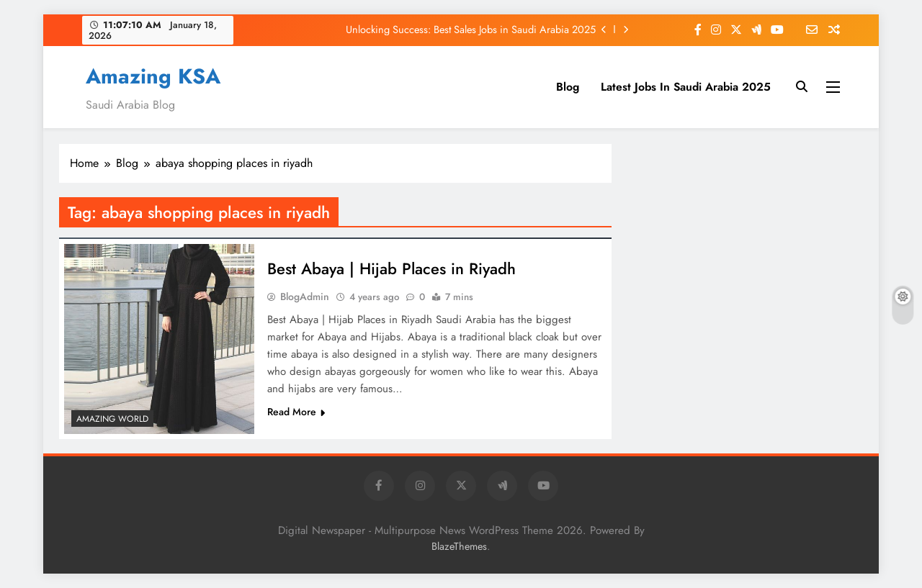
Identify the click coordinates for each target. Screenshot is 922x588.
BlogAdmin (305, 297)
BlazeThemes (459, 546)
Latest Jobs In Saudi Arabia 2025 (686, 87)
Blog (568, 87)
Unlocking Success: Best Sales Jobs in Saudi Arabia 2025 (471, 30)
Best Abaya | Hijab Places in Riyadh (391, 268)
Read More (296, 412)
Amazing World (112, 419)
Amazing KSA (153, 76)
